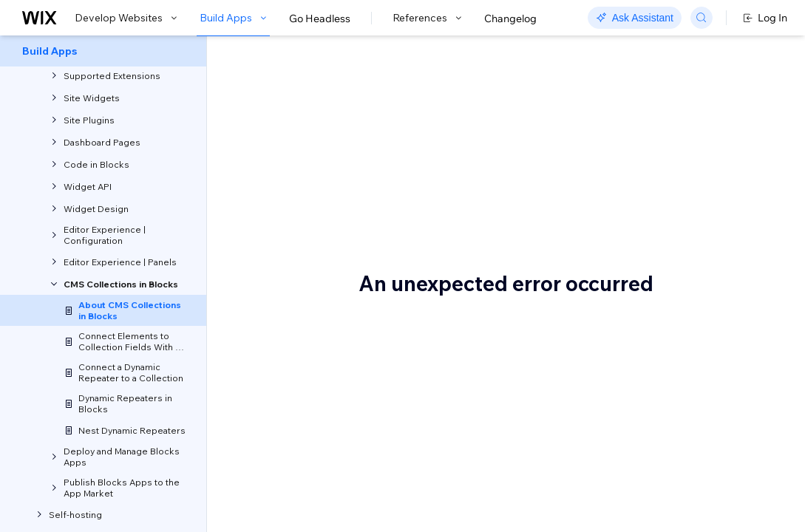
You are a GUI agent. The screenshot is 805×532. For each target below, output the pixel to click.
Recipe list (294, 460)
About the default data (750, 153)
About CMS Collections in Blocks (429, 86)
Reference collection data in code (744, 253)
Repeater (292, 444)
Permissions (724, 366)
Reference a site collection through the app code (747, 330)
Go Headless (320, 18)
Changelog (510, 18)
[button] (298, 139)
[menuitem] (103, 51)
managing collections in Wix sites (360, 336)
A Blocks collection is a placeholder (749, 124)
